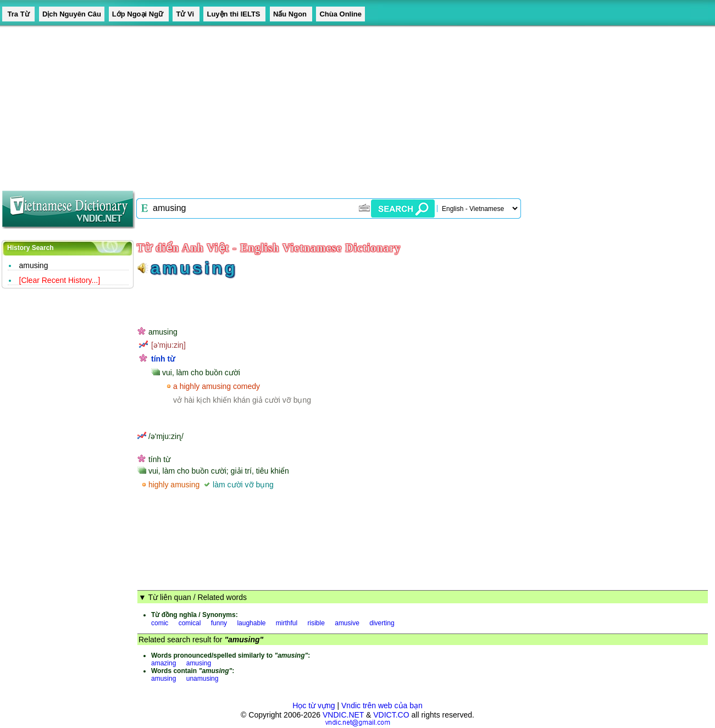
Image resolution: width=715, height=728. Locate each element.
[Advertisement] (330, 104)
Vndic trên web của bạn (382, 705)
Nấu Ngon (291, 14)
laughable (251, 623)
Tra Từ (18, 14)
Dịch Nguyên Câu (72, 14)
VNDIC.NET (343, 715)
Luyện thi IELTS (234, 14)
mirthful (287, 623)
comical (190, 623)
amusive (347, 623)
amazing (163, 663)
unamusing (203, 679)
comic (160, 623)
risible (316, 623)
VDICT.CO (391, 715)
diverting (382, 623)
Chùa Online (340, 14)
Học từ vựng (314, 705)
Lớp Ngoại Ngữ (139, 14)
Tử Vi (186, 14)
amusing (34, 265)
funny (219, 623)
